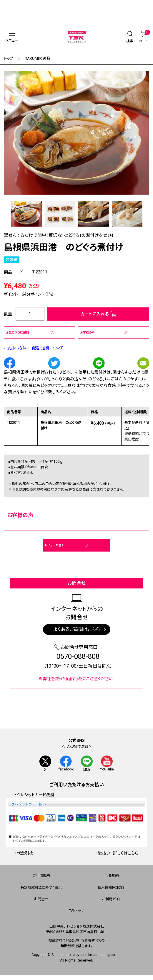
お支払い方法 (16, 348)
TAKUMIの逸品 (39, 58)
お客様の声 (87, 332)
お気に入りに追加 (17, 332)
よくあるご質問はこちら (77, 629)
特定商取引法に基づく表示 (41, 888)
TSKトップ (76, 911)
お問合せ (41, 900)
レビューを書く (54, 545)
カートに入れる (95, 314)
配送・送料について (51, 348)
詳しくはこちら (126, 853)
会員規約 (112, 876)
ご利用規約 (41, 876)
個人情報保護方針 (112, 888)
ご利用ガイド (112, 900)
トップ (9, 58)
